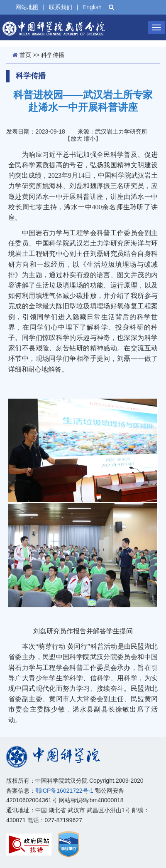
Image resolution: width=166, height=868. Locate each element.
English (92, 7)
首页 (25, 55)
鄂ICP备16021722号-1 (64, 791)
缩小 (90, 139)
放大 (76, 139)
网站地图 (27, 7)
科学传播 (53, 55)
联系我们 (61, 7)
